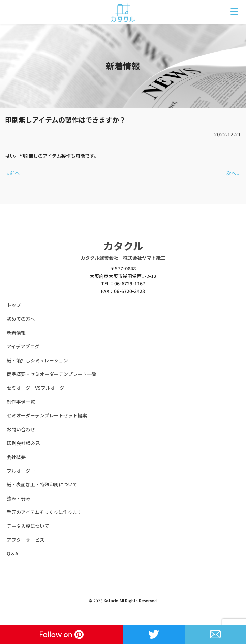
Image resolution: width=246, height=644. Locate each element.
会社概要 (16, 457)
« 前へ (13, 173)
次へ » (233, 173)
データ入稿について (28, 526)
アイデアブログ (23, 346)
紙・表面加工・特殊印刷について (42, 484)
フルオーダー (21, 471)
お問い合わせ (21, 429)
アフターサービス (26, 540)
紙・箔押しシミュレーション (37, 360)
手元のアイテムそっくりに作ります (44, 512)
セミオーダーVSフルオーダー (38, 388)
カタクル (123, 246)
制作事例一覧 (21, 402)
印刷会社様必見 (23, 443)
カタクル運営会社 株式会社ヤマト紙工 (123, 258)
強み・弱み (19, 498)
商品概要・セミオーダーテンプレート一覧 (52, 374)
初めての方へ (21, 319)
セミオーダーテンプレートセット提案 (47, 415)
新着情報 (16, 333)
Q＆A (12, 553)
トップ (14, 305)
